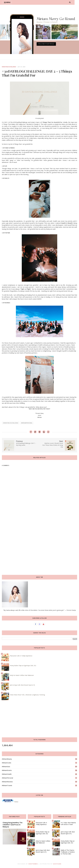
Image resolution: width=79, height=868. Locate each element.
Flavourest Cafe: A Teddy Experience (21, 656)
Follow (16, 802)
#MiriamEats (6, 766)
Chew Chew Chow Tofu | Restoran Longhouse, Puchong (27, 695)
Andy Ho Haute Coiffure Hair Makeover (22, 675)
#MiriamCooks (7, 763)
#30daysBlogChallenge (9, 67)
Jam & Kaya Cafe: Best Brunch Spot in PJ (22, 685)
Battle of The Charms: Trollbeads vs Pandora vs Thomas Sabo (68, 852)
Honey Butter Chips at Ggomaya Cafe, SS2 (23, 666)
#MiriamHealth (7, 774)
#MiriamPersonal (27, 423)
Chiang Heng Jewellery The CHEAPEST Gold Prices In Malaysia (13, 825)
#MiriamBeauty (7, 759)
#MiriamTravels (7, 785)
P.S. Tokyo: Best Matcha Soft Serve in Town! (68, 824)
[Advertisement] (39, 528)
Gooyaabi (57, 864)
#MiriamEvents (7, 770)
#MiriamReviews (7, 782)
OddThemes (33, 864)
